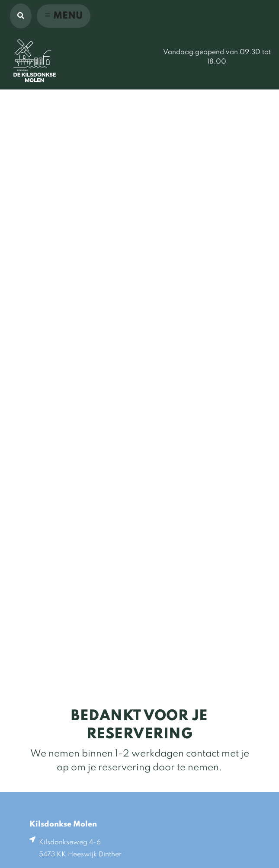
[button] (21, 16)
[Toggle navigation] (64, 16)
